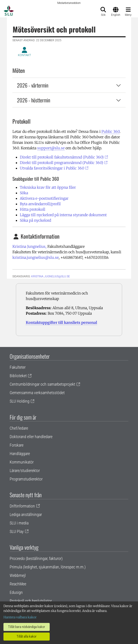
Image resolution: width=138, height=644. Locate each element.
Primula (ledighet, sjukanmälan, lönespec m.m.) (48, 567)
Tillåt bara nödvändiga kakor (27, 627)
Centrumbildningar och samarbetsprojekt (42, 384)
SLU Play (17, 531)
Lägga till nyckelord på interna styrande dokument (63, 215)
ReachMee (18, 584)
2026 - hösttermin (69, 100)
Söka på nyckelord (35, 220)
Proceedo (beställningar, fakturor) (36, 558)
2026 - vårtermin (69, 85)
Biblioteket (18, 376)
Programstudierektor (26, 479)
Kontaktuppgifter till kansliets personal (61, 322)
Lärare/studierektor (25, 471)
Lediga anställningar (26, 514)
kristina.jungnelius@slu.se (36, 257)
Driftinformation (22, 506)
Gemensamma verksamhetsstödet (37, 393)
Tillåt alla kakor (27, 636)
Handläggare (20, 454)
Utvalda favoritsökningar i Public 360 (52, 168)
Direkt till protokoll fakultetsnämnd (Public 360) (62, 157)
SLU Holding (20, 401)
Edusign (16, 592)
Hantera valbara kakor (20, 617)
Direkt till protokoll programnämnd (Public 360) (62, 163)
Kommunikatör (22, 462)
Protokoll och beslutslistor (31, 601)
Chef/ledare (19, 428)
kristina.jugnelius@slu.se (51, 276)
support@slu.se (51, 148)
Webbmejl (18, 575)
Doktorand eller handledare (31, 437)
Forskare (17, 445)
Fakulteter (18, 367)
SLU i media (19, 523)
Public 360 (111, 131)
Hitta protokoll (33, 209)
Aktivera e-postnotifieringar (44, 198)
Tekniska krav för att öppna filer (48, 187)
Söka (24, 193)
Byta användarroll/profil (40, 204)
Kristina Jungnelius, (29, 246)
